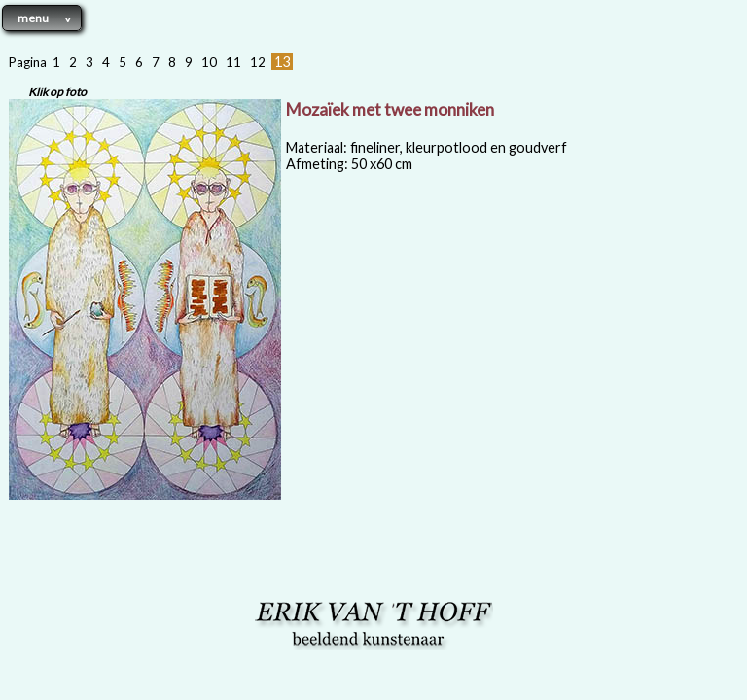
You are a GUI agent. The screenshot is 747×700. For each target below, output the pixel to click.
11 (233, 62)
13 (282, 62)
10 (209, 62)
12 (258, 62)
